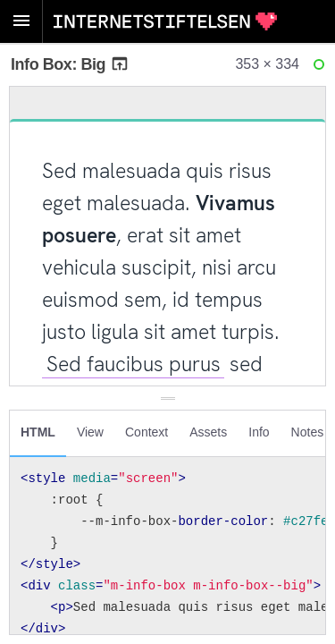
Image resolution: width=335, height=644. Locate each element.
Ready (322, 68)
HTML (38, 432)
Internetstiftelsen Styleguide (165, 21)
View (90, 432)
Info (259, 432)
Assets (208, 432)
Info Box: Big (70, 64)
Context (147, 432)
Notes (308, 432)
